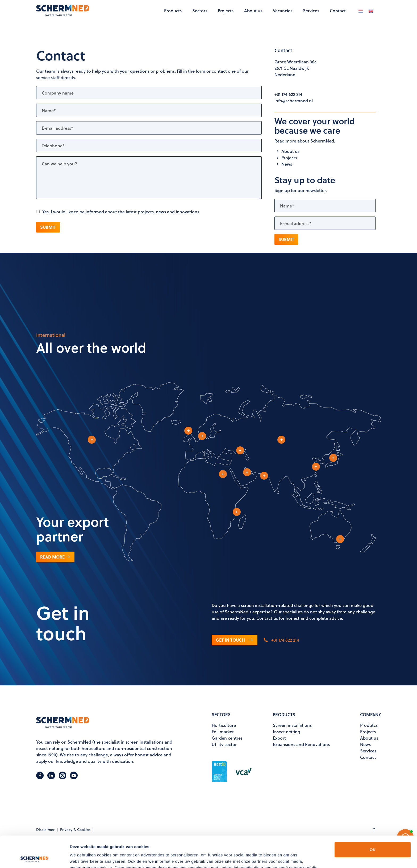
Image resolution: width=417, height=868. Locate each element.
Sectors (200, 11)
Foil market (223, 732)
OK (373, 818)
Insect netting (287, 732)
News (283, 164)
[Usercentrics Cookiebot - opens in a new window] (34, 858)
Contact (338, 11)
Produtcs (369, 725)
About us (253, 11)
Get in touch (235, 640)
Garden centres (227, 738)
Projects (226, 11)
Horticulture (224, 725)
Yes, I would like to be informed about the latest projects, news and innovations (118, 212)
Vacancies (283, 11)
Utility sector (224, 744)
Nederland (285, 74)
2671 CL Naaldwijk (292, 68)
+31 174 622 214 (288, 94)
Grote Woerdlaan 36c (295, 62)
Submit (48, 227)
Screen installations (292, 725)
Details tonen (82, 857)
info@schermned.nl (294, 101)
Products (173, 11)
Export (279, 738)
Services (311, 11)
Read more (55, 557)
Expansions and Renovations (301, 744)
